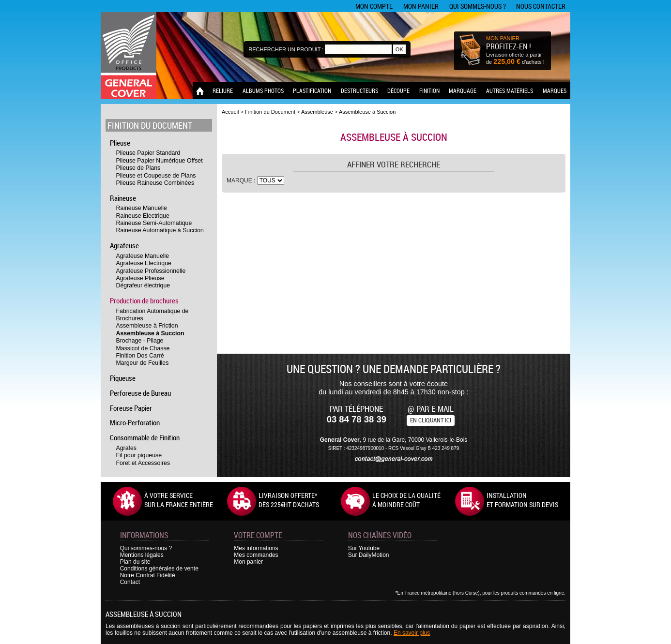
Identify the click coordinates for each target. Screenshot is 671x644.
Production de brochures (144, 300)
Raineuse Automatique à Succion (160, 230)
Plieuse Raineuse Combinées (155, 183)
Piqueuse (123, 378)
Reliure (223, 90)
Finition (429, 90)
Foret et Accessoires (143, 463)
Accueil (230, 112)
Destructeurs (359, 90)
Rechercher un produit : (286, 49)
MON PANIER (503, 38)
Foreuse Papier (131, 408)
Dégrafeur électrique (143, 285)
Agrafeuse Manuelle (143, 256)
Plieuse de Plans (138, 168)
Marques (555, 90)
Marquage (463, 90)
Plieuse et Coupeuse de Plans (156, 176)
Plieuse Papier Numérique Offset (160, 161)
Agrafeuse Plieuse (140, 278)
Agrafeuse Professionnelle (151, 271)
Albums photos (263, 90)
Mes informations (256, 548)
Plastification (312, 90)
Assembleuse (317, 112)
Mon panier (421, 6)
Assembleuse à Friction (147, 326)
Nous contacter (541, 6)
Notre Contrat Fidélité (148, 575)
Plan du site (135, 562)
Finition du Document (150, 126)
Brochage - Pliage (140, 341)
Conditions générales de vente (159, 569)
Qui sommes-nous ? (478, 6)
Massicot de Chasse (143, 348)
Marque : (242, 180)
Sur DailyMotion (369, 555)
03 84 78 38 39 (357, 419)
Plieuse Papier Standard (148, 153)
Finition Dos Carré (140, 356)
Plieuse (120, 143)
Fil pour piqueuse (139, 455)
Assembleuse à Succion (150, 333)
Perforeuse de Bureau (140, 393)
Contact (130, 582)
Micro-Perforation (135, 422)
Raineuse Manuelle (142, 208)
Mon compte (374, 6)
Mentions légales (142, 555)
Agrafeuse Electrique (144, 263)
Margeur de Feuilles (143, 363)
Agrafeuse (124, 245)
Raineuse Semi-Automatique (154, 223)
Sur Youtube (364, 548)
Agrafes (126, 448)
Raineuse (123, 198)
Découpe (398, 90)
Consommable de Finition (145, 437)
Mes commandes (256, 555)
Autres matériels (510, 90)
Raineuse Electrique (143, 216)
